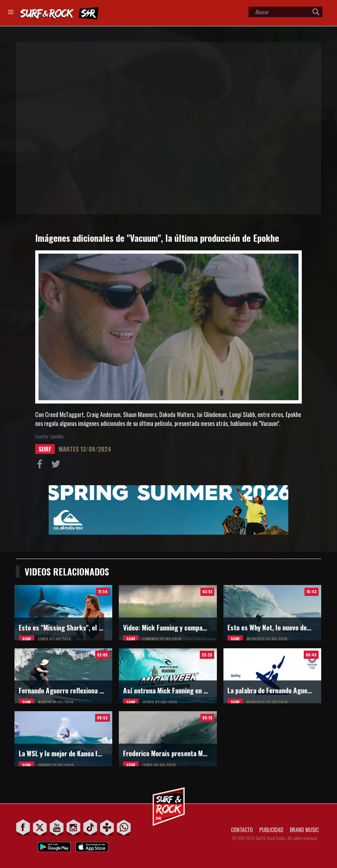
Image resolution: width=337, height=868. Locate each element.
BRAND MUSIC (304, 830)
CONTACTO (242, 830)
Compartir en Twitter (57, 465)
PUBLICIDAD (271, 830)
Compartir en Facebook (41, 465)
